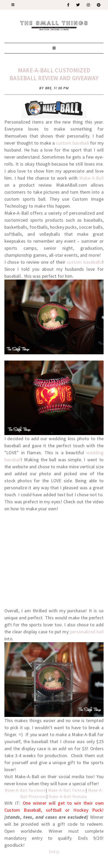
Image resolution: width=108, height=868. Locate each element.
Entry (54, 852)
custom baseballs (84, 262)
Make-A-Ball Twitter (67, 790)
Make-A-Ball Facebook (25, 790)
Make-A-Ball (91, 178)
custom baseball (72, 143)
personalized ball (86, 632)
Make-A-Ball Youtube (68, 796)
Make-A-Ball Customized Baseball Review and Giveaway (54, 74)
